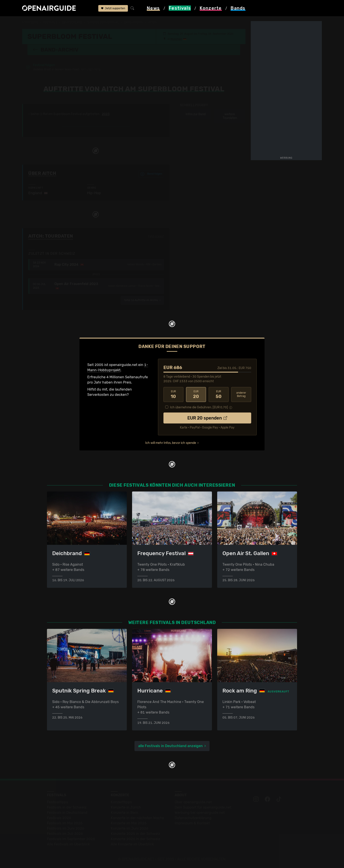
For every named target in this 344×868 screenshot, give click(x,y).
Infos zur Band (196, 114)
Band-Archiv (134, 22)
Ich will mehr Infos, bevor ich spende (171, 443)
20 (196, 395)
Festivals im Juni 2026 (66, 828)
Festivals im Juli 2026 (65, 834)
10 (173, 395)
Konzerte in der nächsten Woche (137, 818)
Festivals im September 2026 (71, 839)
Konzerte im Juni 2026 (130, 828)
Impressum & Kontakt (192, 823)
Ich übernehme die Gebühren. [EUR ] (199, 407)
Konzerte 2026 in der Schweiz (135, 839)
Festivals (50, 22)
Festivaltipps (57, 802)
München (176, 39)
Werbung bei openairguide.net (200, 813)
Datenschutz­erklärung (193, 818)
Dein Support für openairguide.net (203, 807)
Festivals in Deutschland (67, 813)
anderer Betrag (241, 394)
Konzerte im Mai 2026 (129, 823)
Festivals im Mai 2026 (65, 823)
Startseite (30, 22)
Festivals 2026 (59, 818)
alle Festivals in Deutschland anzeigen (170, 746)
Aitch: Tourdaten (51, 236)
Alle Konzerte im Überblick (132, 844)
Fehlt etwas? (156, 236)
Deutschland (72, 22)
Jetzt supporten (113, 8)
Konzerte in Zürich (126, 807)
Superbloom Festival (103, 22)
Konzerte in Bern (125, 813)
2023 (106, 114)
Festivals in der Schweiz (67, 807)
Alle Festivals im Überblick (68, 844)
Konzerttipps (121, 802)
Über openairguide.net (193, 802)
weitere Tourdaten (230, 116)
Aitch (152, 22)
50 (219, 395)
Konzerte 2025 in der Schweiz (135, 834)
